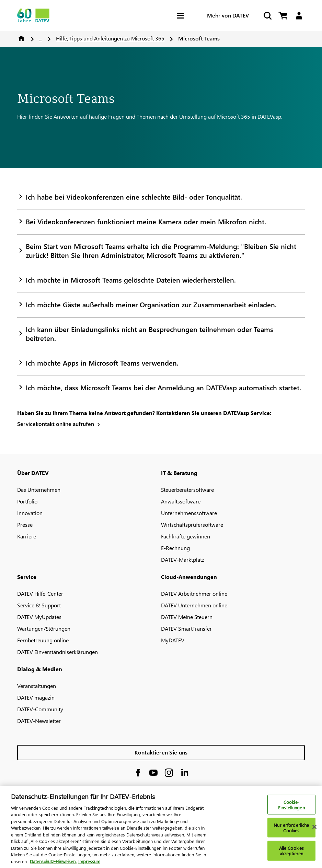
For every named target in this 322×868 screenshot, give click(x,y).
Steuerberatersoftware (187, 490)
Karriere (27, 536)
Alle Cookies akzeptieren (292, 854)
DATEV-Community (40, 709)
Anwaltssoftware (181, 501)
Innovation (30, 513)
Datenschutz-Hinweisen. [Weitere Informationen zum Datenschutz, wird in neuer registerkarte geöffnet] (53, 865)
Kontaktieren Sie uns (161, 752)
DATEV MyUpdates (39, 617)
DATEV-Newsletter (39, 721)
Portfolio (27, 501)
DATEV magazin (36, 697)
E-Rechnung (175, 548)
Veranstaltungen (37, 686)
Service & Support (39, 605)
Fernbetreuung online (43, 640)
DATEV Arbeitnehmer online (194, 593)
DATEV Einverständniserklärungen (57, 652)
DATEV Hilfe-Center (40, 593)
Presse (25, 525)
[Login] (299, 16)
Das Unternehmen (39, 490)
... (41, 38)
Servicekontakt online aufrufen (56, 424)
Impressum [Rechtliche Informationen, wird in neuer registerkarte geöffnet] (89, 865)
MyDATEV (173, 640)
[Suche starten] (267, 16)
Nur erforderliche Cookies (291, 831)
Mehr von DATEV (228, 15)
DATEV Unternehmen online (194, 605)
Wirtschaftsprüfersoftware (192, 525)
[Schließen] (314, 830)
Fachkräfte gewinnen (186, 536)
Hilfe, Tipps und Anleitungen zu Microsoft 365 (110, 38)
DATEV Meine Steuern (187, 617)
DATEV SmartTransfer (186, 628)
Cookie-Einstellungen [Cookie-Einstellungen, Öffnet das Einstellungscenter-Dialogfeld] (291, 808)
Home (21, 38)
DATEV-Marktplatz (183, 560)
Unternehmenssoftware (189, 513)
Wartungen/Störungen (44, 628)
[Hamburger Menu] (185, 16)
